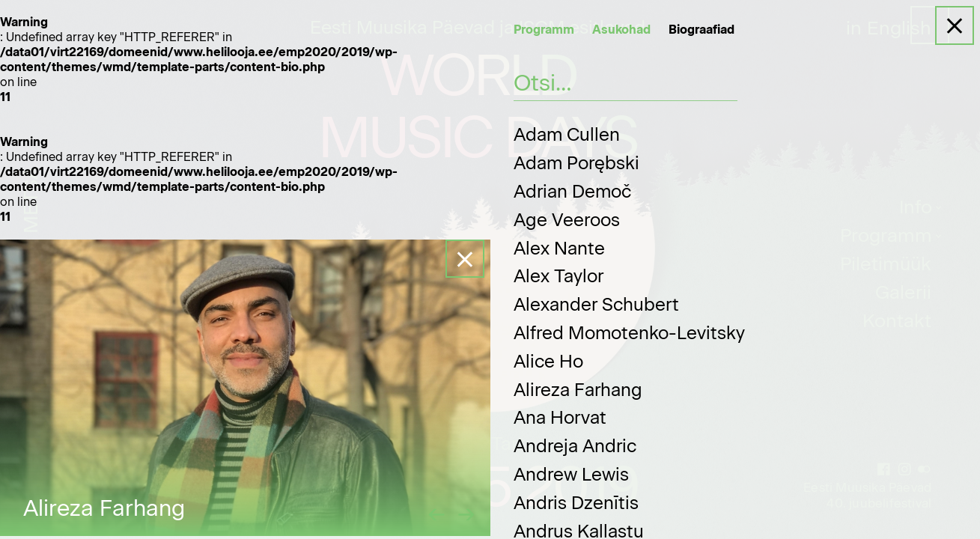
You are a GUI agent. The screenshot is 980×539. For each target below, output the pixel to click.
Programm (544, 30)
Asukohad (621, 30)
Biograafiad (701, 30)
